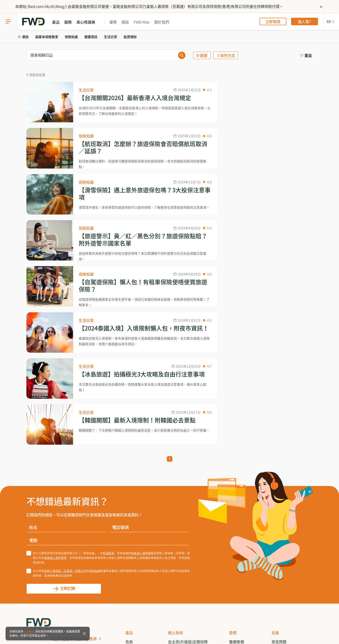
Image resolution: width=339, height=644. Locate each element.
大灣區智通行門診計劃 (187, 558)
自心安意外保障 (181, 585)
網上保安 (53, 624)
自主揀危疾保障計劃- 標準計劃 (189, 494)
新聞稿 (277, 518)
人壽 (129, 491)
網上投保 (175, 473)
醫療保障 (133, 500)
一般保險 (133, 545)
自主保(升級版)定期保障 (188, 482)
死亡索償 (237, 518)
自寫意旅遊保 (179, 594)
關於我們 (164, 22)
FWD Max (144, 22)
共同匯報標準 (124, 624)
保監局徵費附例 (96, 624)
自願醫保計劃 (137, 509)
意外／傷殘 (135, 527)
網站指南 (34, 624)
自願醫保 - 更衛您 (183, 540)
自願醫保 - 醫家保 (183, 531)
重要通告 (146, 624)
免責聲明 (71, 624)
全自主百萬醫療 (181, 567)
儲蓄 (129, 518)
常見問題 (279, 482)
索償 (233, 473)
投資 (129, 536)
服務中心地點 (283, 500)
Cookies (29, 631)
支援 (275, 473)
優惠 (115, 22)
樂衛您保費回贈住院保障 (189, 549)
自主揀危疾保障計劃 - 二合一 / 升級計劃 (188, 510)
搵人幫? (307, 21)
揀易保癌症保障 (181, 576)
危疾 (129, 482)
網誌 (127, 22)
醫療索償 (237, 482)
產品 (129, 473)
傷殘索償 (237, 509)
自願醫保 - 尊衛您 (183, 522)
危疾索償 (237, 491)
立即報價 (275, 21)
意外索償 (237, 500)
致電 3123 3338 (285, 491)
